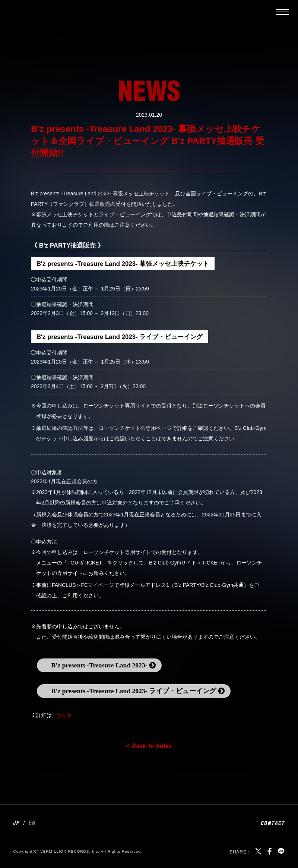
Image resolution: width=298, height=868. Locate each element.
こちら (60, 722)
